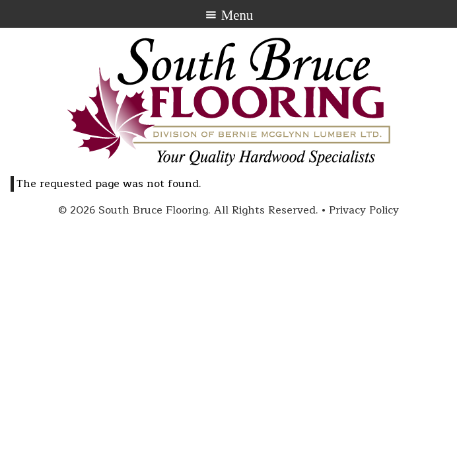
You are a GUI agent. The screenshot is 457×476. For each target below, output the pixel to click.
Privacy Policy (364, 210)
